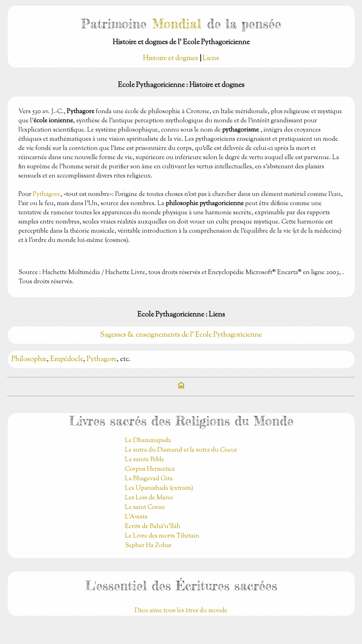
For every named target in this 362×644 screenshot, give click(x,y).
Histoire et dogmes (171, 59)
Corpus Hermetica (150, 469)
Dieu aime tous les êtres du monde (181, 611)
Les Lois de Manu (149, 498)
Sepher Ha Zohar (148, 546)
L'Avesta (136, 517)
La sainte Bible (145, 460)
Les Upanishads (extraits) (159, 488)
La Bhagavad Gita (149, 479)
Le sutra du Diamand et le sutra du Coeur (181, 450)
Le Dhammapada (148, 441)
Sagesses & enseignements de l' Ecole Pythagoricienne (181, 335)
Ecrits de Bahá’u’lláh (153, 527)
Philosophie (29, 359)
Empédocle (67, 359)
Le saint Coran (145, 507)
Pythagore (47, 195)
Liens (211, 59)
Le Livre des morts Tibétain (162, 536)
